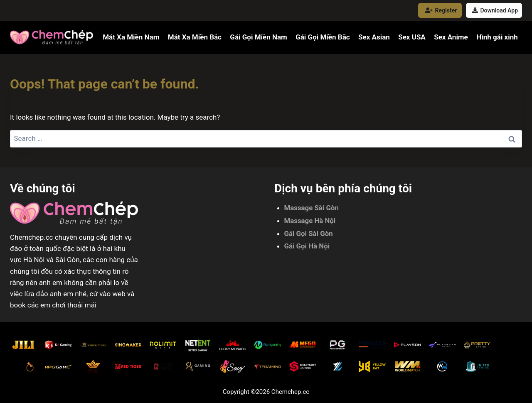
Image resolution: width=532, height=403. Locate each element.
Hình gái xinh (497, 37)
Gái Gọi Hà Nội (307, 246)
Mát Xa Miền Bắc (195, 37)
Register (441, 10)
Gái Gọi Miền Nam (258, 37)
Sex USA (412, 37)
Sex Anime (451, 37)
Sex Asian (374, 37)
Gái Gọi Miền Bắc (323, 37)
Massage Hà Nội (310, 221)
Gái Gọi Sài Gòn (309, 233)
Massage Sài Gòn (312, 208)
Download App (495, 10)
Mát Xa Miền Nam (131, 37)
